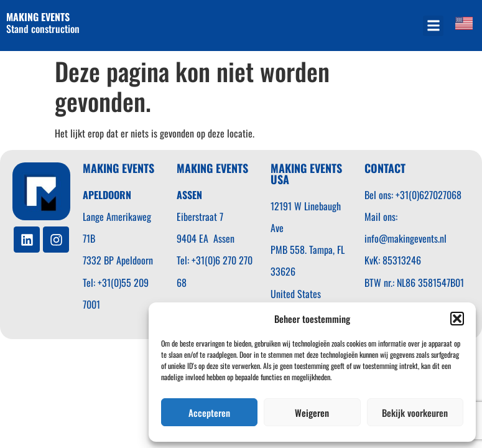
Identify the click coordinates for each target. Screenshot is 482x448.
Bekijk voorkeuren (415, 413)
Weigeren (312, 413)
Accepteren (209, 413)
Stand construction (44, 23)
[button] (457, 319)
